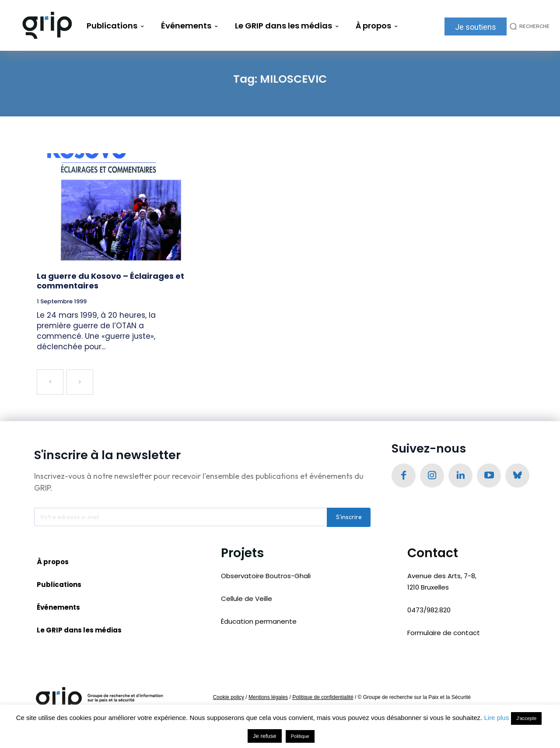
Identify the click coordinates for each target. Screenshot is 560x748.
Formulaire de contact (444, 634)
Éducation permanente (259, 622)
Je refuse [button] (264, 736)
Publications (59, 585)
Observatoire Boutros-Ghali (266, 576)
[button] (528, 26)
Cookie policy (229, 698)
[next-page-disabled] (80, 382)
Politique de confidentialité (323, 698)
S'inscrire (349, 518)
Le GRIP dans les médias (79, 630)
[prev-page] (50, 382)
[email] (180, 518)
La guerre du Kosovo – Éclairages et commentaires (110, 281)
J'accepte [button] (526, 718)
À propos (53, 562)
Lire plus (496, 718)
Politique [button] (300, 736)
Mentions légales (268, 698)
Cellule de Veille (247, 599)
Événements (58, 608)
